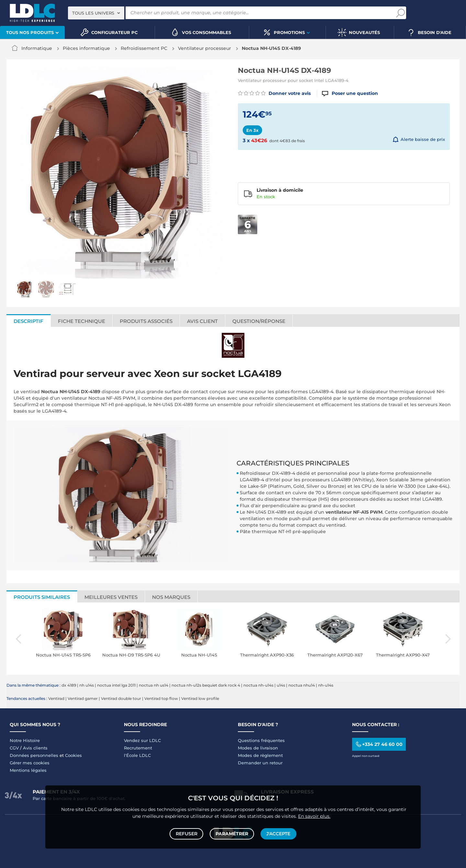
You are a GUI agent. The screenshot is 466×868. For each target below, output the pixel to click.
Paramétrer (232, 833)
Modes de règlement (260, 755)
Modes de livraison (258, 748)
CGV (14, 748)
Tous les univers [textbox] (93, 13)
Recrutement (138, 748)
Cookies (73, 755)
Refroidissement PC (144, 48)
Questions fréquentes (261, 740)
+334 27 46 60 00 (379, 744)
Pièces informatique (86, 48)
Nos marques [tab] (171, 597)
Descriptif (28, 321)
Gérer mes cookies (30, 763)
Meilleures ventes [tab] (111, 597)
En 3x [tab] (252, 130)
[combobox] (96, 13)
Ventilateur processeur (205, 48)
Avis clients (35, 748)
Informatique (37, 48)
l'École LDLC (137, 755)
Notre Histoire (25, 740)
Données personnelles (34, 755)
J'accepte (278, 833)
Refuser (187, 833)
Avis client (202, 321)
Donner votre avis (274, 93)
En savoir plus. (314, 815)
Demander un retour (260, 763)
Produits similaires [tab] (42, 597)
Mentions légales (28, 770)
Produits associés (146, 321)
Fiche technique (82, 321)
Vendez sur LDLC (142, 740)
